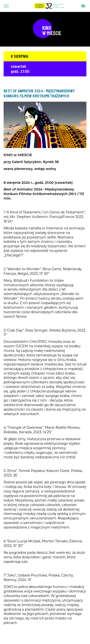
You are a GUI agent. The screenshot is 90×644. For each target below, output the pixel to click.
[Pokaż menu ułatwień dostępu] (83, 6)
